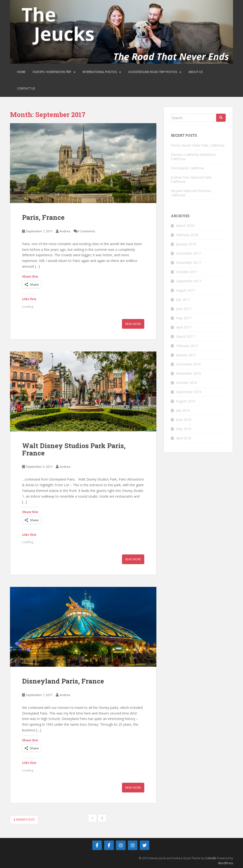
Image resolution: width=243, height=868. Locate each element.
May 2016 (184, 429)
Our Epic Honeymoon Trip (52, 72)
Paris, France (43, 217)
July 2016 (183, 410)
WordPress (226, 863)
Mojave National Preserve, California (191, 193)
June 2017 (184, 309)
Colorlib (211, 858)
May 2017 (184, 318)
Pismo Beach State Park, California (198, 145)
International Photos (100, 72)
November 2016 (189, 373)
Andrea (65, 231)
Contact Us (26, 88)
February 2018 (187, 235)
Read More (133, 324)
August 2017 (186, 290)
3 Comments (86, 231)
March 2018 (185, 226)
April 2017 (184, 327)
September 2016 (189, 392)
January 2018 (186, 244)
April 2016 (184, 438)
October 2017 (187, 272)
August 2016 (186, 401)
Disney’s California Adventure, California (194, 157)
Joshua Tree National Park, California (192, 179)
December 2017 (188, 253)
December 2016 (188, 364)
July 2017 (183, 299)
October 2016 (187, 383)
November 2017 (189, 263)
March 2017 (185, 336)
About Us (196, 72)
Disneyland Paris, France (63, 681)
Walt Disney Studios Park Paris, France (74, 449)
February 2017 (187, 346)
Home (21, 72)
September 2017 (189, 281)
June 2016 (184, 420)
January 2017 (186, 355)
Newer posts (24, 820)
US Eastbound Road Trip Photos (153, 72)
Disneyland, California (187, 168)
